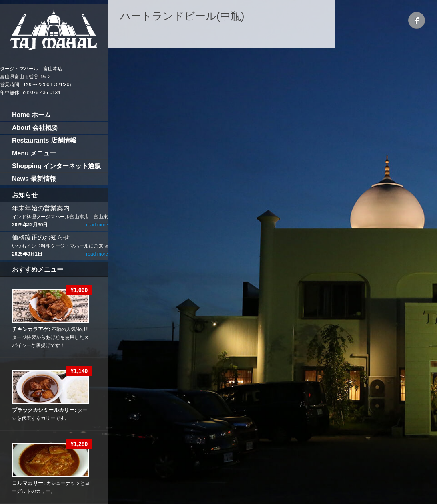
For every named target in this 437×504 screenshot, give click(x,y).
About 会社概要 (35, 128)
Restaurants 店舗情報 (44, 140)
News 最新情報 (34, 179)
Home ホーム (31, 115)
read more (97, 225)
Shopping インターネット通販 (56, 166)
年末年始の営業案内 (41, 208)
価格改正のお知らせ (41, 237)
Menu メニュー (34, 153)
